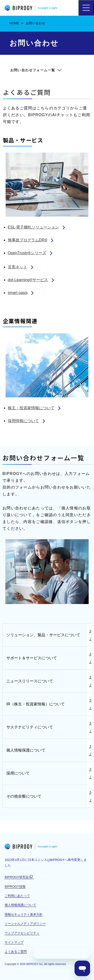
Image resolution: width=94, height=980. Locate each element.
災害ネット (18, 267)
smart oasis (18, 293)
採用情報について (23, 421)
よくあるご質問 (27, 92)
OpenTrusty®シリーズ (27, 253)
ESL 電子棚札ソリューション (33, 227)
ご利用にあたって (17, 896)
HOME (14, 23)
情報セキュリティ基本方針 (24, 914)
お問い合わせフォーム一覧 (33, 70)
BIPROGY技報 (15, 886)
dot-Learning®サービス (28, 280)
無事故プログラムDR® (28, 240)
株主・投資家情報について (31, 408)
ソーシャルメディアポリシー (25, 924)
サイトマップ (14, 942)
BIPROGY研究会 (19, 877)
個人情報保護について (20, 905)
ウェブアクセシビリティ (22, 933)
